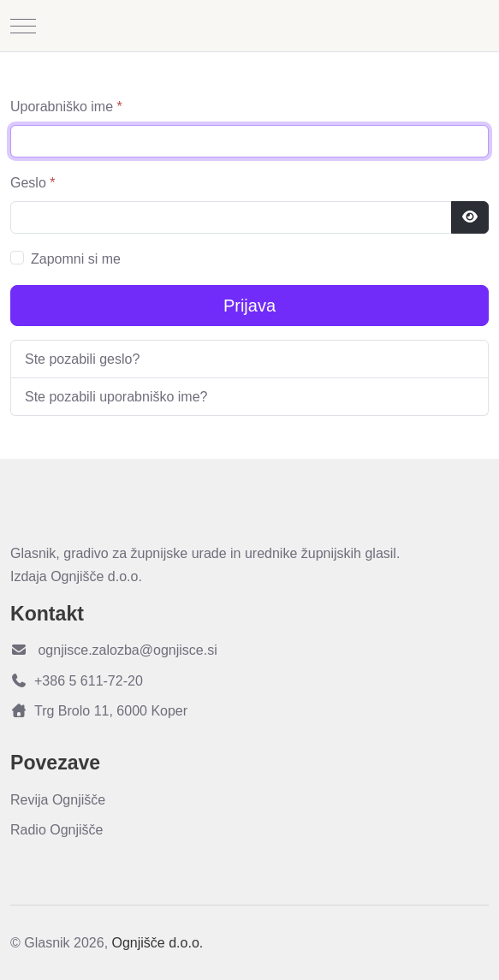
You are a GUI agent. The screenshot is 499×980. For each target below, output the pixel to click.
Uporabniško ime (66, 107)
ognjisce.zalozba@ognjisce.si (114, 650)
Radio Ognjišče (57, 830)
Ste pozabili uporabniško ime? (116, 397)
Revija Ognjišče (58, 800)
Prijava (249, 306)
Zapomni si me (76, 259)
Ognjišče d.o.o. (158, 943)
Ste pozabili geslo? (82, 359)
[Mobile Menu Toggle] (23, 26)
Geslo (33, 183)
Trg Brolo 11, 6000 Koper (99, 711)
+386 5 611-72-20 (77, 681)
